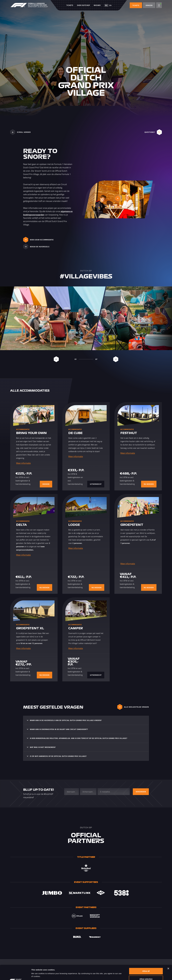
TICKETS (136, 5)
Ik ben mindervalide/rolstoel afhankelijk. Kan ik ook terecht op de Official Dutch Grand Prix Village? (79, 738)
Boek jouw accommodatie (38, 240)
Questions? (153, 132)
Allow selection (146, 964)
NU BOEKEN (149, 484)
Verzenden (141, 792)
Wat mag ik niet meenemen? (43, 747)
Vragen (149, 5)
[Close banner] (168, 954)
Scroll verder (20, 132)
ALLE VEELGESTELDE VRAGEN (133, 707)
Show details (125, 975)
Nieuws (97, 5)
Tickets (70, 5)
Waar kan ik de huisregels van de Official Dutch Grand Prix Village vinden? (66, 720)
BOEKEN (46, 484)
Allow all (146, 956)
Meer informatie (23, 463)
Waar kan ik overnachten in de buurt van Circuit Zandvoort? (59, 729)
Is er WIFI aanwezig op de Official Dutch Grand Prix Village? (58, 756)
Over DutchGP (83, 5)
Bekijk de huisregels (36, 247)
